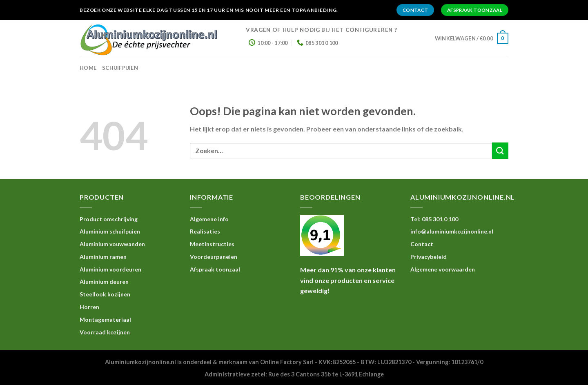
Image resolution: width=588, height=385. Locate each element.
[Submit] (500, 150)
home (88, 68)
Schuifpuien (120, 68)
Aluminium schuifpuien (110, 231)
